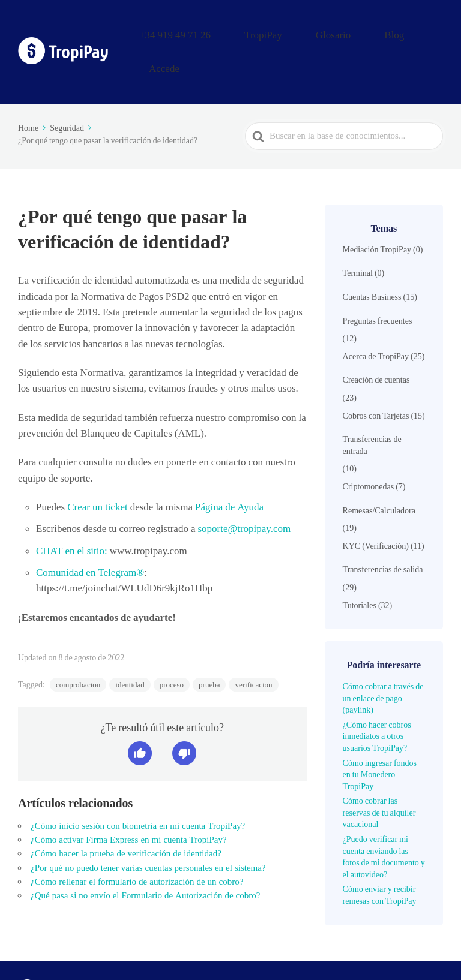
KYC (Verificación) (376, 507)
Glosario (340, 32)
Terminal (358, 234)
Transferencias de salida (383, 530)
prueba (209, 646)
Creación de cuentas (376, 341)
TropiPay (288, 32)
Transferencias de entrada (372, 406)
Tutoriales (360, 566)
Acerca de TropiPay (376, 317)
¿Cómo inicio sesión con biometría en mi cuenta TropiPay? (138, 787)
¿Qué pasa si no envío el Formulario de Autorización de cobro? (145, 856)
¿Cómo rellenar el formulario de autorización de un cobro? (137, 843)
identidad (130, 646)
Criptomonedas (369, 447)
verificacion (253, 646)
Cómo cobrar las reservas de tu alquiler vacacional (379, 773)
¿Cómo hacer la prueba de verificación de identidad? (126, 814)
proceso (172, 646)
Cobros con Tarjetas (376, 377)
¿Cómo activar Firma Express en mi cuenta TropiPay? (129, 801)
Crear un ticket (96, 468)
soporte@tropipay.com (244, 489)
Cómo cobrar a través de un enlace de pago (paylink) (383, 659)
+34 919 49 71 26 (221, 32)
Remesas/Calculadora (379, 471)
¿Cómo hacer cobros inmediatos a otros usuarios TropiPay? (377, 697)
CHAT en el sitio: (72, 512)
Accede (425, 32)
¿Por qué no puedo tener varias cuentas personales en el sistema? (148, 829)
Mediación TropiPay (377, 211)
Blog (383, 32)
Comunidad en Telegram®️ (90, 533)
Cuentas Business (372, 258)
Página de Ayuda (228, 468)
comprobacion (78, 646)
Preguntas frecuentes (378, 282)
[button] (140, 714)
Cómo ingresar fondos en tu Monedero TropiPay (380, 736)
